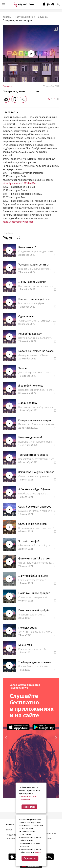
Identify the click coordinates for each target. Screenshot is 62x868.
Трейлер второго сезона (33, 455)
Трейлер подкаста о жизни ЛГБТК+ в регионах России (35, 664)
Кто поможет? (27, 247)
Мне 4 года (25, 645)
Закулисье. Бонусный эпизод (36, 472)
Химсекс (24, 368)
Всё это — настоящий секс (34, 299)
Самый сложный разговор (35, 507)
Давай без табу (28, 403)
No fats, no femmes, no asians (36, 351)
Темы (9, 830)
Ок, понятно (30, 858)
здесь (38, 853)
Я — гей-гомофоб (29, 541)
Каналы (7, 17)
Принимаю (29, 807)
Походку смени (28, 628)
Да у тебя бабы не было (33, 576)
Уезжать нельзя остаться (34, 265)
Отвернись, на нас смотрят (35, 420)
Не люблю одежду (30, 334)
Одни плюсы (26, 316)
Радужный (42, 17)
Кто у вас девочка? (30, 437)
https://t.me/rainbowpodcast (18, 222)
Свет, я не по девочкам (33, 524)
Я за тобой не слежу (31, 386)
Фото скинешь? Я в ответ (34, 559)
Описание (11, 112)
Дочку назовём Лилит (32, 282)
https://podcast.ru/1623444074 (19, 183)
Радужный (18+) (24, 17)
